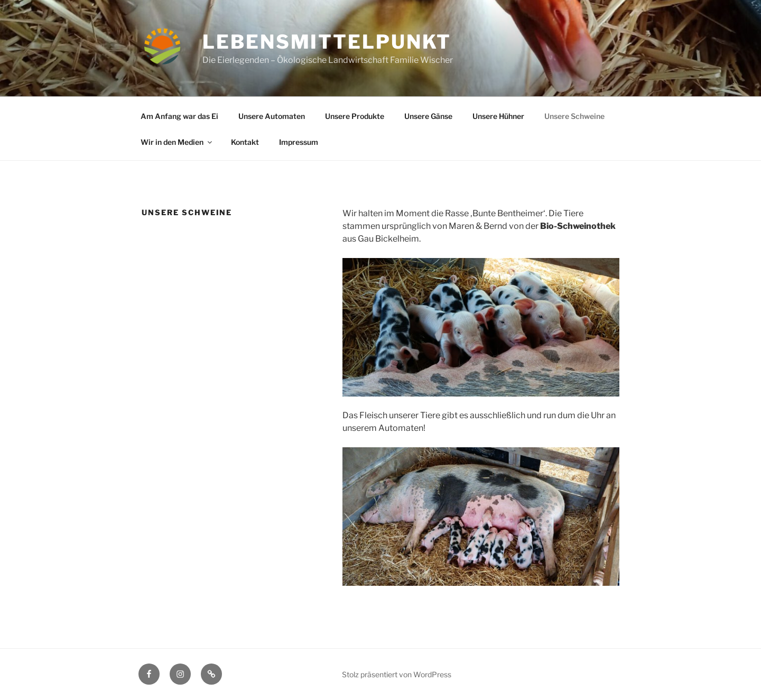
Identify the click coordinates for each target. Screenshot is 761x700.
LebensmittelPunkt (327, 42)
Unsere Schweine (574, 116)
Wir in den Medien (177, 142)
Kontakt (245, 142)
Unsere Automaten (272, 116)
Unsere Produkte (355, 116)
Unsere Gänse (428, 116)
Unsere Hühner (498, 116)
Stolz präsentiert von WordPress (397, 674)
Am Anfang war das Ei (179, 116)
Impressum (299, 142)
